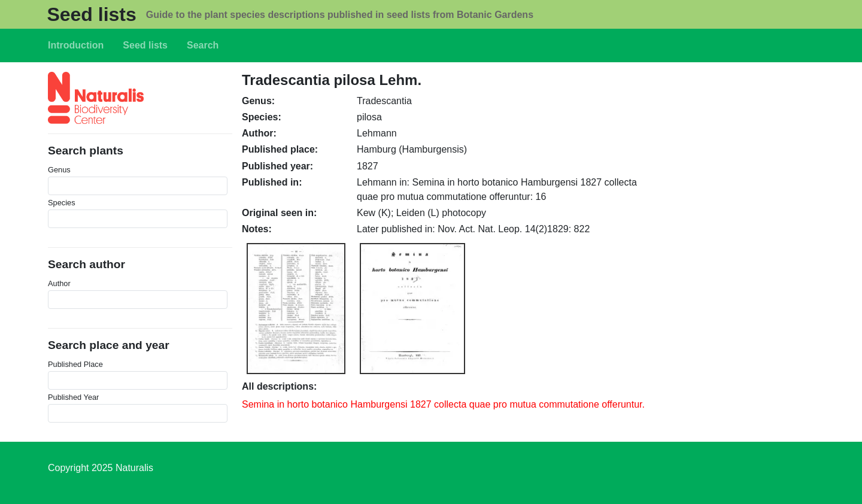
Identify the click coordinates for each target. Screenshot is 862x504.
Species (62, 203)
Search (203, 45)
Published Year (73, 397)
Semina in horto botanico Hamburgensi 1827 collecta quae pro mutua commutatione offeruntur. (443, 404)
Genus (59, 170)
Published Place (75, 364)
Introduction (76, 45)
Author (59, 283)
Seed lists (91, 14)
